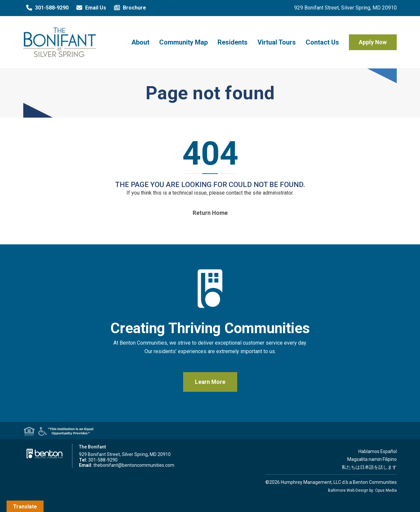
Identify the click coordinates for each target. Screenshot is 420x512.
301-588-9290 (46, 8)
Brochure (129, 8)
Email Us (90, 8)
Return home (210, 213)
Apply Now (373, 42)
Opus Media (386, 490)
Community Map (183, 42)
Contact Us (322, 42)
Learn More (210, 382)
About (140, 42)
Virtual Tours (277, 42)
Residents (233, 42)
